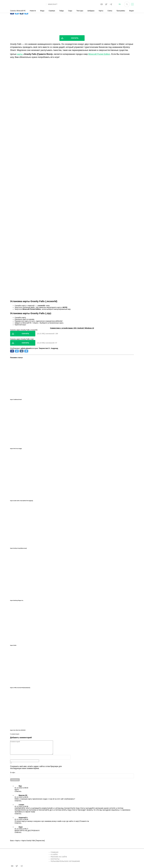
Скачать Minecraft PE (18, 11)
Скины (110, 11)
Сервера (52, 11)
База (12, 841)
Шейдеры (91, 11)
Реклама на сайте (59, 857)
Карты (101, 11)
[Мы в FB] (102, 4)
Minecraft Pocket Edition (99, 54)
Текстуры (80, 11)
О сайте (54, 854)
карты (20, 54)
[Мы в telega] (111, 4)
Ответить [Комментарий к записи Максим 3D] (18, 801)
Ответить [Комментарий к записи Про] (18, 791)
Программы (121, 11)
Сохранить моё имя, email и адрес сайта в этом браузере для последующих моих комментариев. (36, 767)
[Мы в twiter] (106, 4)
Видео (132, 11)
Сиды (70, 11)
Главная (54, 852)
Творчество (43, 348)
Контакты (55, 859)
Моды (42, 11)
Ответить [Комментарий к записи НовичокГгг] (18, 823)
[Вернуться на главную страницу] (28, 857)
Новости (33, 11)
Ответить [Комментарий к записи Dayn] (18, 832)
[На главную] (28, 4)
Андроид (54, 348)
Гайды (62, 11)
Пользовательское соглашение (65, 861)
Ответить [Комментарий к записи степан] (18, 814)
